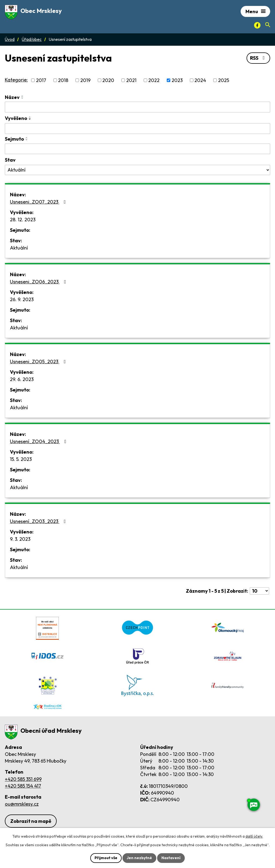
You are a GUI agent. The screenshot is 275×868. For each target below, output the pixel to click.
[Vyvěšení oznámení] (137, 129)
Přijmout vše (106, 858)
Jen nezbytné (139, 858)
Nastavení (171, 858)
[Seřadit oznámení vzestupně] (23, 96)
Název (12, 97)
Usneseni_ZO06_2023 (39, 282)
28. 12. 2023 (23, 220)
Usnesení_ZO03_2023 (39, 521)
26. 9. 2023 (22, 299)
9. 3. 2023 (20, 539)
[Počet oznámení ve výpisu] (259, 591)
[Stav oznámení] (137, 170)
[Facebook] (257, 25)
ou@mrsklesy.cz (22, 804)
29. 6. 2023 (22, 379)
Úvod (10, 39)
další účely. (254, 836)
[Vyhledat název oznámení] (137, 107)
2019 (85, 80)
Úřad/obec (32, 39)
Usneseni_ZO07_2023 (39, 202)
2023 (177, 80)
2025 (224, 80)
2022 (154, 80)
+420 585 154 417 (23, 786)
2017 (41, 80)
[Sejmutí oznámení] (137, 149)
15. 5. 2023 (21, 459)
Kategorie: (16, 80)
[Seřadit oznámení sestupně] (23, 98)
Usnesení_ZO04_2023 (39, 441)
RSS (258, 58)
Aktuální (19, 248)
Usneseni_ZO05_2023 (39, 362)
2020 (108, 80)
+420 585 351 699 (23, 779)
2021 (131, 80)
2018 (63, 80)
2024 (200, 80)
